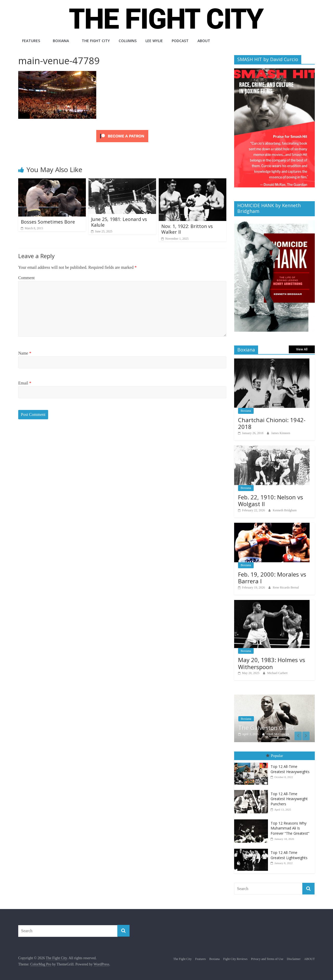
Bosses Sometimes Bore (48, 222)
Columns (128, 41)
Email (25, 383)
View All (302, 349)
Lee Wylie (154, 41)
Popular (274, 755)
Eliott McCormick (278, 734)
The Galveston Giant (266, 728)
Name (25, 353)
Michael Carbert (277, 673)
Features (31, 41)
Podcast (180, 41)
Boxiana (61, 41)
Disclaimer (294, 958)
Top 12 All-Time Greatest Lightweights (289, 855)
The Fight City (96, 41)
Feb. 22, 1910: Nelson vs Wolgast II (271, 500)
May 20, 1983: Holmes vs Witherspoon (272, 663)
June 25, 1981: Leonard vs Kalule (119, 222)
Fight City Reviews (235, 958)
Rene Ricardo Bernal (286, 587)
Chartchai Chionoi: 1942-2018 (272, 423)
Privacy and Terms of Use (267, 958)
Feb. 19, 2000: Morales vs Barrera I (272, 578)
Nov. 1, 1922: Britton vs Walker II (187, 229)
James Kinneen (281, 433)
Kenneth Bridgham (285, 510)
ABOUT (204, 41)
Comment (26, 278)
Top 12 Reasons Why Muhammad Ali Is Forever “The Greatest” (290, 828)
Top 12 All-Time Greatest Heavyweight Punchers (289, 798)
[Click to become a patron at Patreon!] (122, 131)
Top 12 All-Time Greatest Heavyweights (290, 769)
